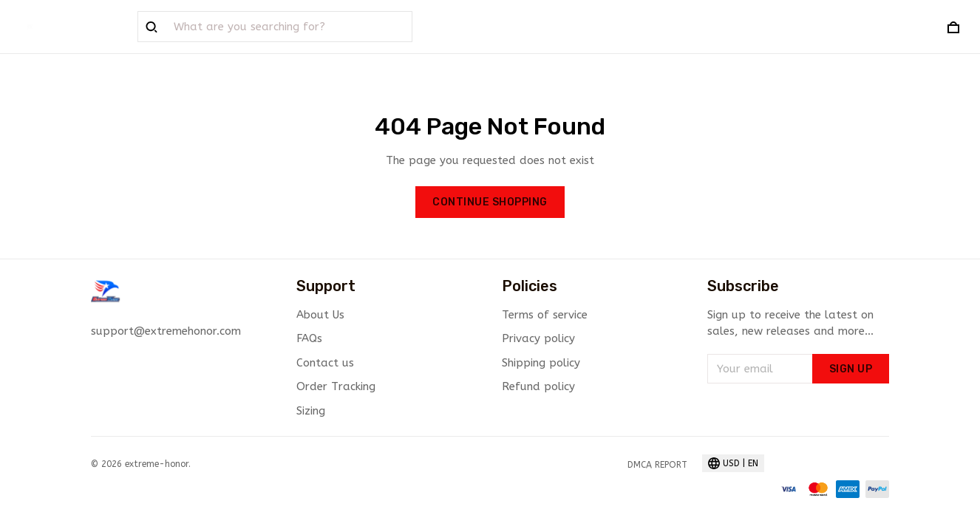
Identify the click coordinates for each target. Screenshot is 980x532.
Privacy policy (538, 338)
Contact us (325, 363)
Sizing (311, 411)
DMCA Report (657, 465)
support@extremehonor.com (166, 331)
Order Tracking (336, 386)
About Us (320, 315)
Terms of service (545, 315)
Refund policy (538, 386)
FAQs (309, 338)
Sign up (851, 369)
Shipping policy (541, 363)
